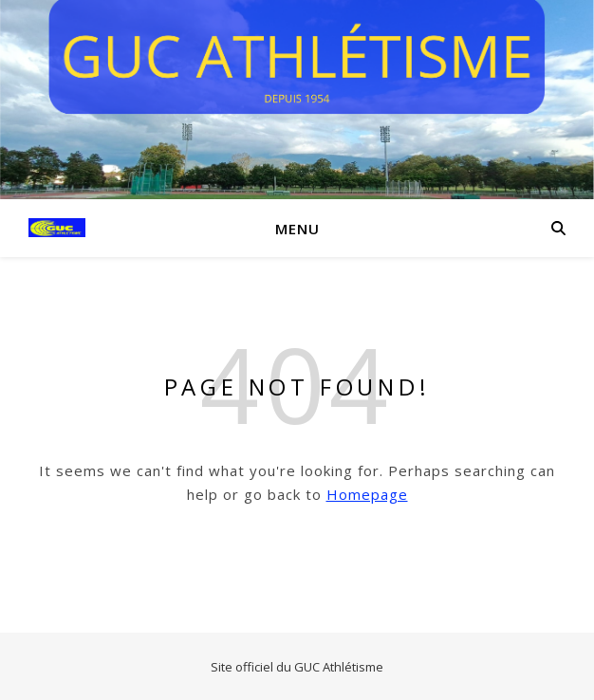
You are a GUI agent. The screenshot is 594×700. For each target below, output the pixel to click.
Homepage (367, 494)
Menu (297, 229)
